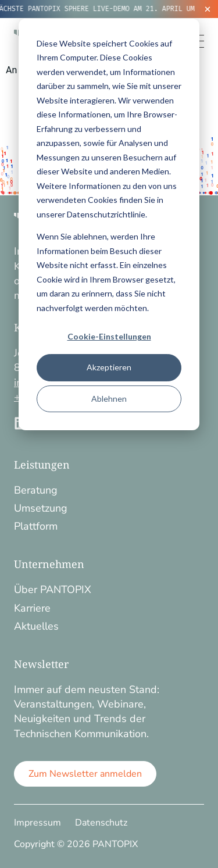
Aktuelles (36, 626)
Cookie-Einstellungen (109, 336)
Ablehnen (109, 399)
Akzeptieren (109, 367)
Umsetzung (41, 508)
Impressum (37, 823)
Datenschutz (101, 823)
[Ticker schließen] (208, 9)
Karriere (32, 608)
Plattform (36, 526)
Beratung (36, 490)
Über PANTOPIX (53, 590)
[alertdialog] (109, 9)
